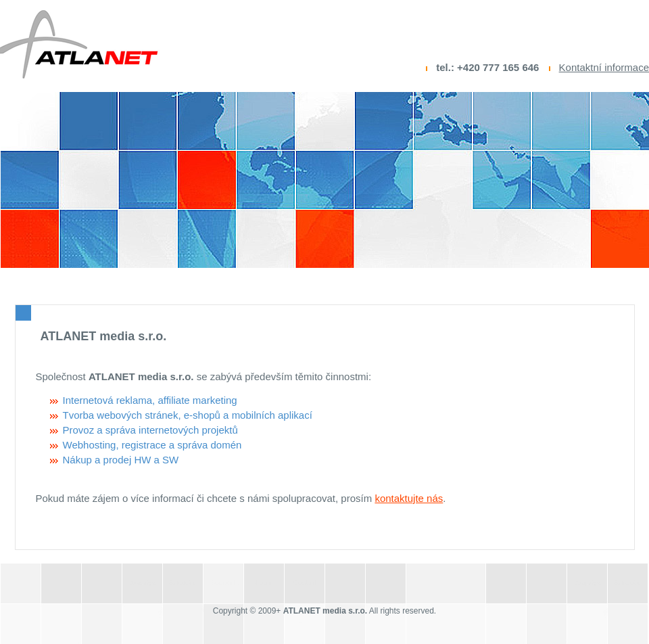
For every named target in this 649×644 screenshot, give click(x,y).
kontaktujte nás (409, 498)
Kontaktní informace (604, 67)
